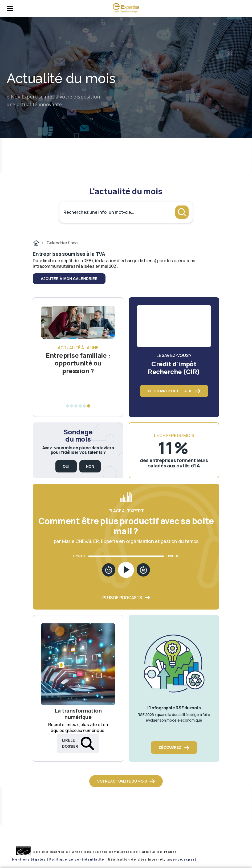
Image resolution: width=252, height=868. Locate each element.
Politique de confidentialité (77, 860)
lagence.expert (182, 860)
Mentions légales (29, 860)
